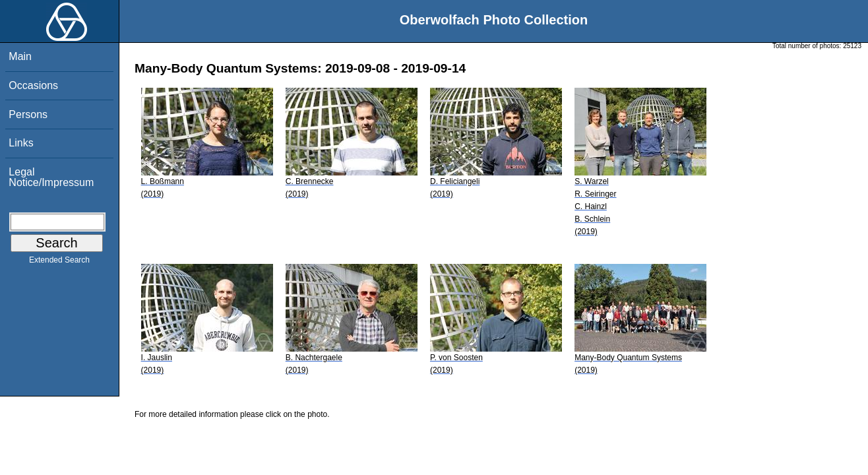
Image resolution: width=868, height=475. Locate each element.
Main (20, 56)
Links (21, 143)
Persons (28, 114)
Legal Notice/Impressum (51, 177)
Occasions (33, 85)
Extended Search (59, 263)
